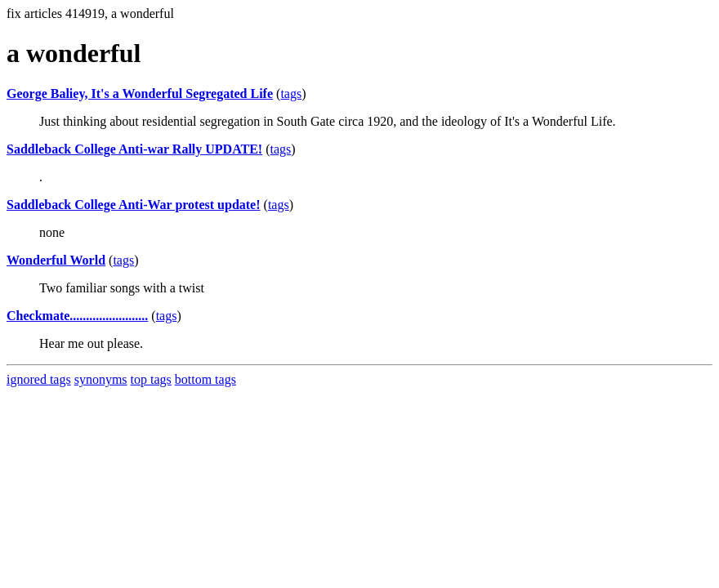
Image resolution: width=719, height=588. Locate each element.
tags (291, 94)
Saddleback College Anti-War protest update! (134, 205)
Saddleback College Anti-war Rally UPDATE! (134, 149)
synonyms (101, 379)
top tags (151, 379)
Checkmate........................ (77, 316)
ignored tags (39, 379)
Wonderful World (56, 260)
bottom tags (205, 379)
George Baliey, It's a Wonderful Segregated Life (140, 94)
